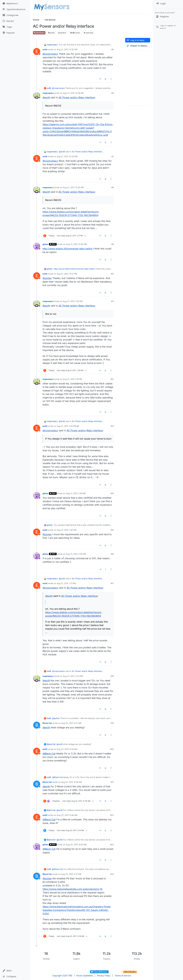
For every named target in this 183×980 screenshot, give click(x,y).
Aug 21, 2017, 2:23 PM (73, 676)
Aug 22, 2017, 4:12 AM (71, 723)
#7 (113, 156)
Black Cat (47, 723)
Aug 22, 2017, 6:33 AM (67, 749)
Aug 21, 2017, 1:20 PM (67, 426)
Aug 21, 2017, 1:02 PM (73, 301)
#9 (113, 244)
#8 (113, 187)
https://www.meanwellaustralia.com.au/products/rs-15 (72, 889)
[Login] (168, 4)
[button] (15, 971)
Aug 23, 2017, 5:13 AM (71, 874)
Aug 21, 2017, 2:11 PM (66, 583)
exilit (45, 49)
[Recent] (15, 21)
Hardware (39, 33)
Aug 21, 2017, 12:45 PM (73, 187)
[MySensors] (15, 4)
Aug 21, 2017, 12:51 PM (67, 274)
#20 (112, 749)
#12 (112, 379)
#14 (112, 493)
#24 (112, 874)
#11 (112, 301)
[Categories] (15, 15)
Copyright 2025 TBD (62, 976)
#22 (112, 815)
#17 (112, 583)
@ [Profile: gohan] (47, 278)
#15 (112, 530)
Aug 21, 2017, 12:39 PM (73, 93)
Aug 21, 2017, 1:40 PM (67, 530)
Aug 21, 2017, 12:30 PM (67, 49)
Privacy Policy (104, 976)
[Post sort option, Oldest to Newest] (138, 46)
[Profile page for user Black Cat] (37, 725)
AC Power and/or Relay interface (77, 97)
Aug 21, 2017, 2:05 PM (76, 554)
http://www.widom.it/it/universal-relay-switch (68, 249)
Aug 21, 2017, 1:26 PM (76, 493)
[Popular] (15, 33)
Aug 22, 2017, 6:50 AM (76, 845)
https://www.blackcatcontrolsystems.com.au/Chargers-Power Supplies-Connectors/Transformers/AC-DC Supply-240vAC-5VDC (77, 910)
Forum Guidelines (85, 976)
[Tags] (15, 27)
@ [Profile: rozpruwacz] (50, 54)
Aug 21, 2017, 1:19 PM (72, 379)
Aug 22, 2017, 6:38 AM (71, 782)
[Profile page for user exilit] (37, 52)
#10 (112, 274)
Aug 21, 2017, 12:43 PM (67, 156)
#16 (112, 554)
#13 (112, 426)
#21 (112, 782)
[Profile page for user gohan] (37, 246)
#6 (113, 93)
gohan (45, 244)
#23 (112, 845)
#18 (112, 676)
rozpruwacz (52, 45)
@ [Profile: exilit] (46, 97)
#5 (113, 49)
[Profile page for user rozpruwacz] (37, 95)
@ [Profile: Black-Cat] (49, 754)
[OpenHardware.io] (15, 9)
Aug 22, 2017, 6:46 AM (67, 815)
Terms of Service (123, 976)
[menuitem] (168, 4)
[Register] (168, 17)
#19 (112, 723)
